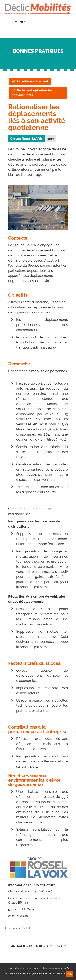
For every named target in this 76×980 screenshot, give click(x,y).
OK (70, 974)
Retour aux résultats (20, 928)
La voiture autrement (33, 81)
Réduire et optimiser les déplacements (32, 93)
